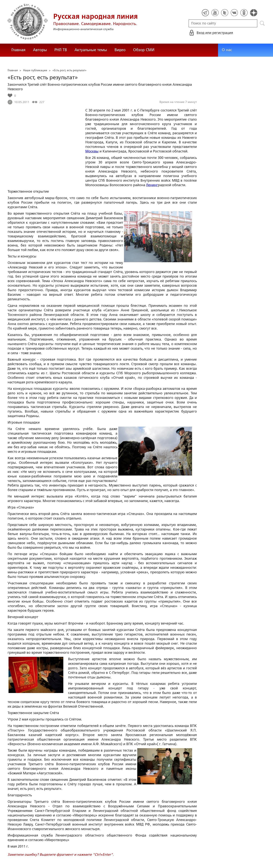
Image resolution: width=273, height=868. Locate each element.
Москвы (92, 151)
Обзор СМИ (144, 50)
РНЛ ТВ (61, 50)
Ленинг (152, 185)
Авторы (40, 50)
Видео (120, 50)
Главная (18, 50)
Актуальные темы (91, 50)
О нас (227, 50)
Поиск (262, 23)
